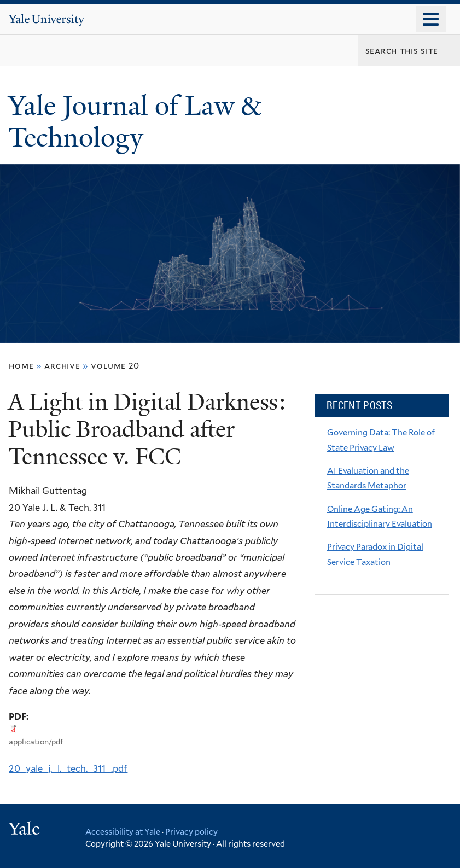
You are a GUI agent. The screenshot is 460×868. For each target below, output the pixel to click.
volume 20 (115, 366)
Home (21, 366)
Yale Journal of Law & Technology (135, 122)
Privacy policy (191, 832)
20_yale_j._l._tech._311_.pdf (68, 768)
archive (62, 366)
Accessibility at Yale (123, 832)
